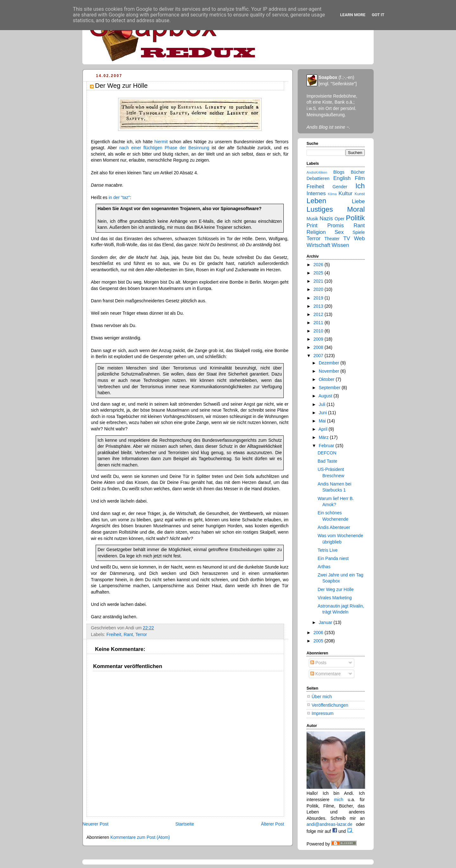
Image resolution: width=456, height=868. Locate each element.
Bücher (358, 172)
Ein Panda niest (333, 558)
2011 (319, 323)
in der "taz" (119, 197)
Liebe (358, 201)
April (324, 429)
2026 (319, 265)
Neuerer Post (95, 824)
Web (359, 238)
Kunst (360, 194)
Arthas (324, 567)
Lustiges (320, 209)
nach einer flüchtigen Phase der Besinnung (164, 148)
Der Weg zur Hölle (336, 589)
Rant (128, 634)
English (342, 178)
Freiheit (114, 634)
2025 (319, 273)
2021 (319, 281)
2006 (319, 633)
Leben (316, 201)
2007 (319, 356)
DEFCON (327, 453)
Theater (332, 239)
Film (360, 178)
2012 (319, 314)
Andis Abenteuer (334, 527)
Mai (323, 421)
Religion (316, 232)
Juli (323, 404)
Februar (327, 446)
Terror (141, 634)
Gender (340, 187)
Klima (332, 194)
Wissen (340, 245)
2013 (319, 306)
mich (339, 800)
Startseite (185, 824)
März (324, 437)
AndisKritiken (317, 172)
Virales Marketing (335, 598)
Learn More (353, 15)
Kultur (345, 193)
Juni (323, 413)
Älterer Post (272, 824)
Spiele (359, 232)
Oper (340, 219)
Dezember (329, 363)
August (326, 396)
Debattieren (318, 178)
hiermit (161, 142)
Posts (318, 663)
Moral (356, 209)
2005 (319, 641)
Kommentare (326, 674)
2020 (319, 289)
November (329, 371)
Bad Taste (327, 461)
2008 (319, 347)
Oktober (327, 379)
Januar (326, 622)
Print (312, 225)
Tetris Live (328, 550)
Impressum (323, 713)
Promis (335, 225)
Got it (378, 15)
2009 (319, 339)
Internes (316, 193)
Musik (312, 219)
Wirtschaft (318, 245)
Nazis (326, 219)
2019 (319, 298)
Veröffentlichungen (330, 705)
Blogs (339, 172)
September (330, 388)
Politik (355, 218)
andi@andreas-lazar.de (329, 824)
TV (347, 238)
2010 (319, 331)
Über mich (322, 697)
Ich (360, 186)
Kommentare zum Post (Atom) (140, 837)
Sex (339, 232)
